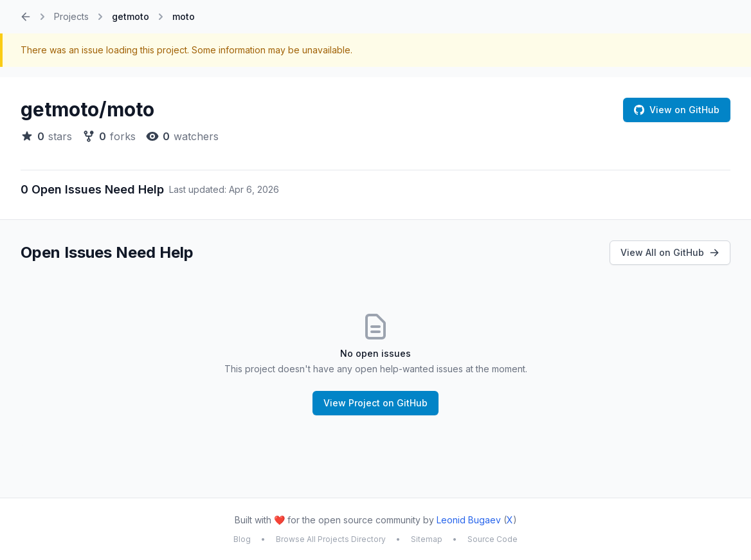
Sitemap (427, 539)
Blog (242, 539)
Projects (71, 16)
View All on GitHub (670, 252)
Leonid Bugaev (469, 520)
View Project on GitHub (375, 403)
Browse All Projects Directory (331, 539)
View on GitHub (677, 110)
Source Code (493, 539)
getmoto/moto (87, 109)
